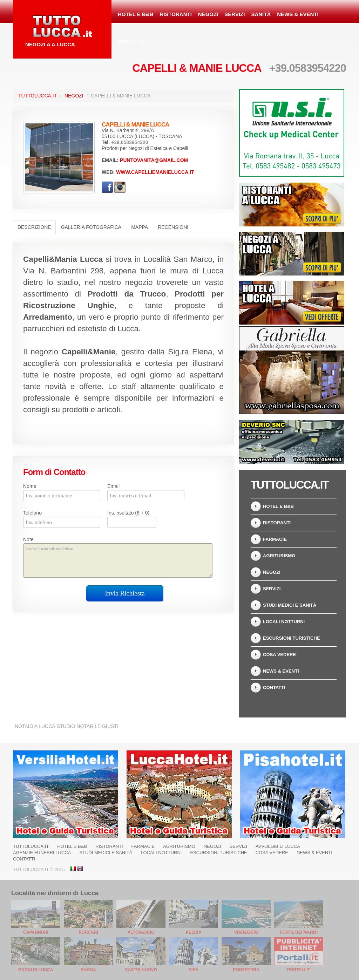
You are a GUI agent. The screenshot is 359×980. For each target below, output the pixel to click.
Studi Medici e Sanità (290, 605)
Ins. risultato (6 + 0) (128, 513)
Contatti (131, 41)
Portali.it (299, 970)
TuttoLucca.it (38, 96)
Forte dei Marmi (299, 932)
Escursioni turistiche (292, 638)
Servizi (235, 14)
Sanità (261, 14)
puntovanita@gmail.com (154, 160)
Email (113, 486)
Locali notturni (284, 622)
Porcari (88, 932)
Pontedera (246, 970)
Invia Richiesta (125, 593)
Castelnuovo (141, 970)
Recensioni (173, 227)
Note (28, 539)
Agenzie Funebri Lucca (42, 853)
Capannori (36, 932)
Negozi (208, 14)
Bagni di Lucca (36, 970)
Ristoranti (175, 14)
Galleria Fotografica (91, 227)
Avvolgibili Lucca (278, 846)
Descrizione (34, 227)
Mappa (140, 227)
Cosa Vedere (279, 655)
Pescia (194, 932)
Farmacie (275, 539)
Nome (30, 486)
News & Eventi (298, 14)
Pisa (194, 970)
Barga (88, 970)
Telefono (32, 513)
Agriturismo (279, 556)
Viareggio (246, 932)
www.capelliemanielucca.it (155, 172)
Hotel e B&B (136, 14)
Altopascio (141, 932)
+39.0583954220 (307, 68)
